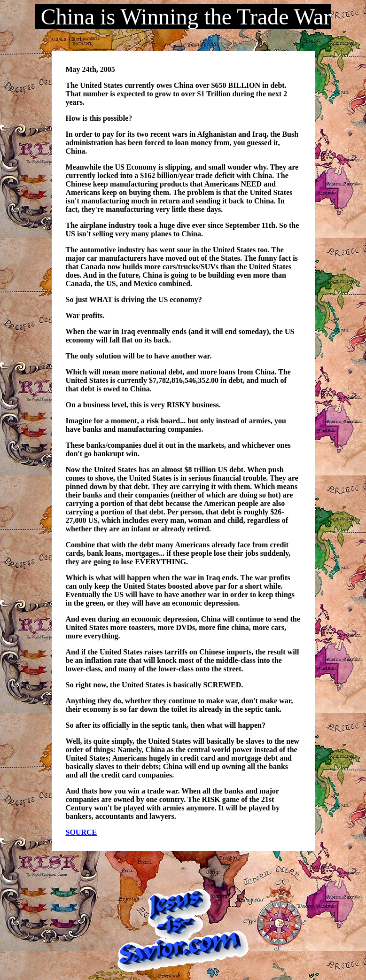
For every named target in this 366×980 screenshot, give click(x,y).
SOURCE (82, 832)
